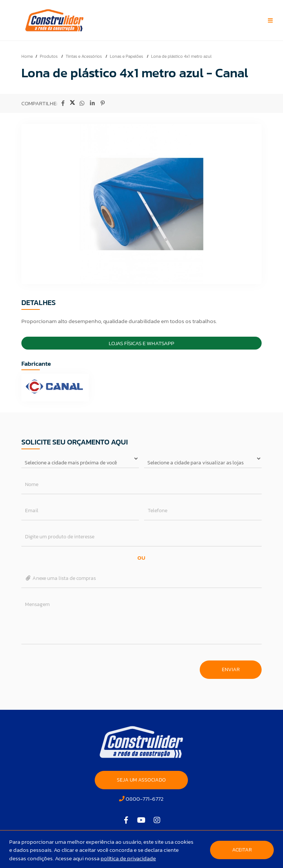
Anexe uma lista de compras (61, 578)
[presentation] (77, 666)
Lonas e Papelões (127, 56)
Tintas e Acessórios (84, 56)
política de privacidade (128, 858)
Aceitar (242, 850)
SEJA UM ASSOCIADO (141, 780)
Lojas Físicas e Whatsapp (141, 343)
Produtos (49, 56)
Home (27, 56)
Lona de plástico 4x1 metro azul (181, 56)
